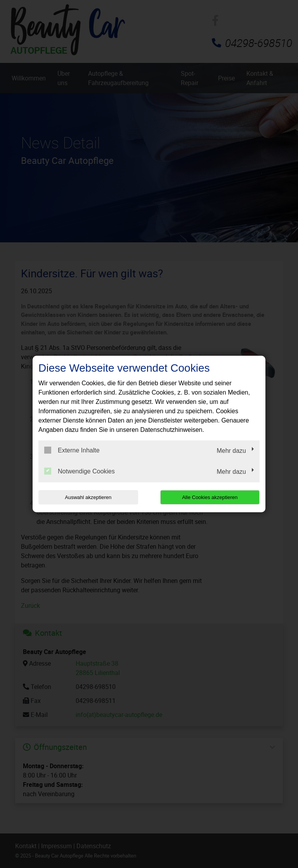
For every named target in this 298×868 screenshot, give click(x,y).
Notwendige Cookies (80, 471)
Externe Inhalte (72, 450)
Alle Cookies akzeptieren (210, 497)
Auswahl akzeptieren (88, 497)
